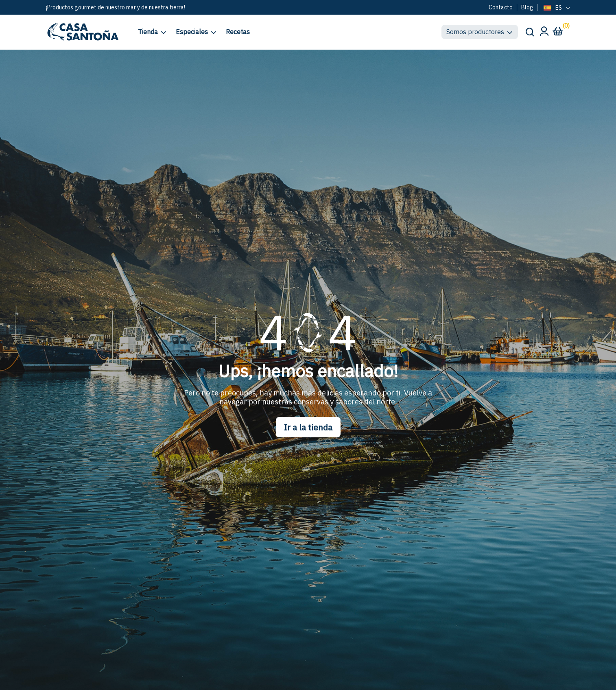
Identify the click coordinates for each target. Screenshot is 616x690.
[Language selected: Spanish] (556, 8)
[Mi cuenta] (544, 34)
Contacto (501, 7)
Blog (527, 7)
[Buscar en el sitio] (529, 32)
